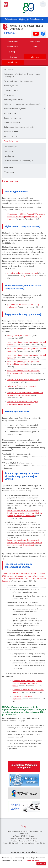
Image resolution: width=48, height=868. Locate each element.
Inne (35, 46)
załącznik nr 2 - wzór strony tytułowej (22, 386)
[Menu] (43, 4)
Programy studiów (11, 86)
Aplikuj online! (13, 62)
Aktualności (9, 69)
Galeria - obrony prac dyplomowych (19, 161)
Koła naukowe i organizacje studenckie (25, 127)
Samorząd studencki (12, 123)
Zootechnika (10, 156)
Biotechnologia (11, 147)
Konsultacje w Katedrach (14, 100)
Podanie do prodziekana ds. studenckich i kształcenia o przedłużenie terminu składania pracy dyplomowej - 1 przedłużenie (25, 513)
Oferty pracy (9, 172)
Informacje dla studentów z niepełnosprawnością (23, 104)
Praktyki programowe (25, 118)
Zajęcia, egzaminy (11, 90)
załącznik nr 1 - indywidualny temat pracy (23, 380)
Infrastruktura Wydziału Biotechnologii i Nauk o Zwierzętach (25, 75)
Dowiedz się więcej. (32, 860)
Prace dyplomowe (24, 141)
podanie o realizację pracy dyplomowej (23, 273)
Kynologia (9, 151)
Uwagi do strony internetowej (24, 852)
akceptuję (41, 863)
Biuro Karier (9, 167)
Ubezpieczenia (10, 113)
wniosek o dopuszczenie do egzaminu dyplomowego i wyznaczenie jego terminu (27, 683)
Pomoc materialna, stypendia (25, 109)
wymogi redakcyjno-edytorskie (19, 335)
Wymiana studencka (12, 132)
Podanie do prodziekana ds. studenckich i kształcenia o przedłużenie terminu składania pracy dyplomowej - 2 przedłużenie (25, 543)
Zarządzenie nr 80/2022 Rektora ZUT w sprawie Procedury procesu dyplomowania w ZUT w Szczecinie (26, 217)
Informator (35, 57)
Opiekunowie (9, 95)
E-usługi (13, 52)
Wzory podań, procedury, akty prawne (19, 81)
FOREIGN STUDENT (12, 136)
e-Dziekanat (13, 57)
